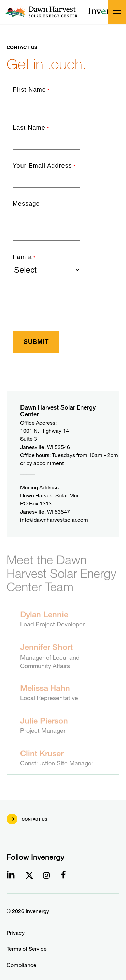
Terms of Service (27, 949)
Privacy (16, 933)
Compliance (22, 965)
